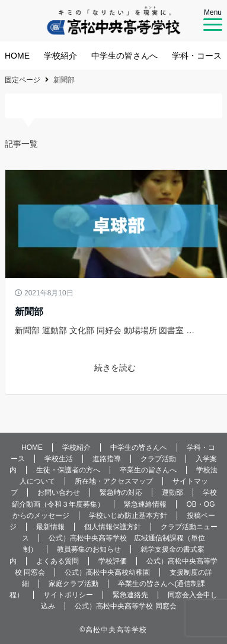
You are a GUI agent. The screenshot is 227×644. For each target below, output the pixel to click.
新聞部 (29, 312)
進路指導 (107, 459)
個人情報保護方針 (113, 527)
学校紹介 (60, 56)
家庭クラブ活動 (73, 584)
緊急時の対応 (121, 492)
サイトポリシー (68, 595)
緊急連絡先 (130, 595)
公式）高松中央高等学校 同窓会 (125, 606)
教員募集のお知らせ (89, 549)
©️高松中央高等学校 (114, 630)
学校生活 (59, 459)
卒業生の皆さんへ (148, 470)
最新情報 (50, 527)
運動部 (172, 492)
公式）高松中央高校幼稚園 (107, 572)
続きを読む (118, 368)
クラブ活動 (158, 459)
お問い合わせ (59, 492)
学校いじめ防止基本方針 (128, 516)
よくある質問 (57, 561)
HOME (17, 56)
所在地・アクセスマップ (114, 481)
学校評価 (113, 561)
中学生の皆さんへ (124, 56)
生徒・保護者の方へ (68, 470)
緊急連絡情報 (145, 504)
